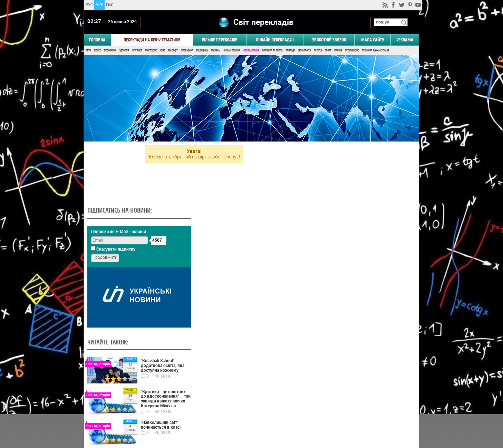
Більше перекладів (220, 40)
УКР (100, 5)
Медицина (202, 51)
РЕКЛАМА (405, 40)
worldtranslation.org (350, 412)
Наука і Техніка (231, 51)
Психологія (304, 51)
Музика (215, 51)
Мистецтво (151, 51)
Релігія (318, 51)
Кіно (163, 51)
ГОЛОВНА (97, 40)
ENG (110, 5)
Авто (88, 51)
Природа (290, 51)
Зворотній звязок (329, 40)
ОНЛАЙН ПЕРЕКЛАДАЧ (275, 40)
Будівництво (352, 51)
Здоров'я (124, 51)
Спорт (328, 51)
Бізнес (97, 51)
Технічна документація (376, 51)
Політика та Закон (272, 51)
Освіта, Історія (251, 51)
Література (187, 51)
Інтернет (137, 51)
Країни (338, 51)
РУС (89, 5)
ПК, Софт (173, 51)
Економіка (110, 51)
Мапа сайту (373, 40)
